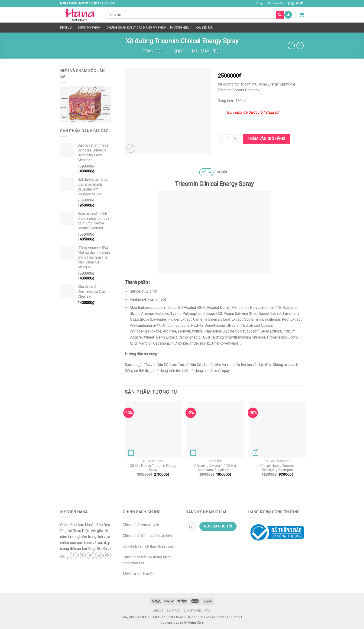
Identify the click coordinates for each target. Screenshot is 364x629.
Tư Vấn (222, 172)
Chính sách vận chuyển (141, 525)
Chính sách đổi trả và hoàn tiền (147, 536)
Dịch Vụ (67, 28)
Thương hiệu (181, 28)
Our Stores (193, 611)
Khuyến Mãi (276, 3)
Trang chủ (154, 51)
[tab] (206, 172)
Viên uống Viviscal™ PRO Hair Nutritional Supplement (215, 468)
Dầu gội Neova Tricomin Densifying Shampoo (278, 468)
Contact (173, 611)
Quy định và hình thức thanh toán (149, 546)
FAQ (208, 611)
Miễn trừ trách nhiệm (139, 574)
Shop (260, 3)
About (158, 611)
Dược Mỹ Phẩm (91, 28)
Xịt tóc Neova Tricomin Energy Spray (153, 468)
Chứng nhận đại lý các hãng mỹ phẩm (137, 28)
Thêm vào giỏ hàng (266, 139)
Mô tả (206, 172)
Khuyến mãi (205, 28)
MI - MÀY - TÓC (207, 51)
